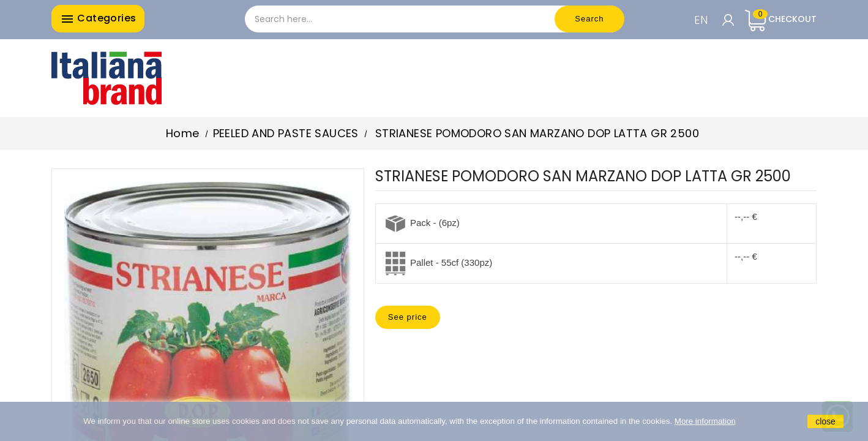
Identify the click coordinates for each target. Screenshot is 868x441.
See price (408, 317)
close (825, 421)
